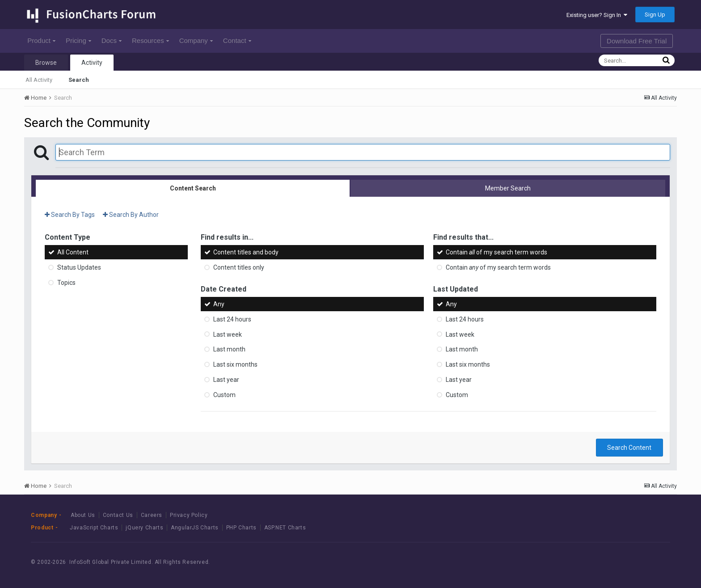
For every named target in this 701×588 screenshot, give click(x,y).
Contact (237, 40)
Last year (226, 380)
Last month (229, 349)
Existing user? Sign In (597, 15)
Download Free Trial (637, 41)
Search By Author (131, 215)
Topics (66, 283)
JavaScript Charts (94, 528)
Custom (224, 395)
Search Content (629, 448)
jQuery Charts (144, 528)
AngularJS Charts (195, 528)
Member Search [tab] (508, 188)
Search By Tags (70, 215)
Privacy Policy (189, 515)
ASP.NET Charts (285, 528)
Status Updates (79, 267)
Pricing (78, 40)
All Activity (39, 80)
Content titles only (239, 267)
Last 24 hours (232, 319)
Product (41, 40)
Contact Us (118, 515)
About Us (83, 515)
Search (79, 80)
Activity (92, 63)
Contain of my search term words (496, 252)
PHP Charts (241, 528)
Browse (46, 63)
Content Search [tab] (193, 188)
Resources (150, 40)
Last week (228, 334)
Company (196, 40)
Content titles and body (246, 252)
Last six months (235, 364)
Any (219, 304)
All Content (73, 252)
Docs (112, 40)
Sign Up (655, 15)
